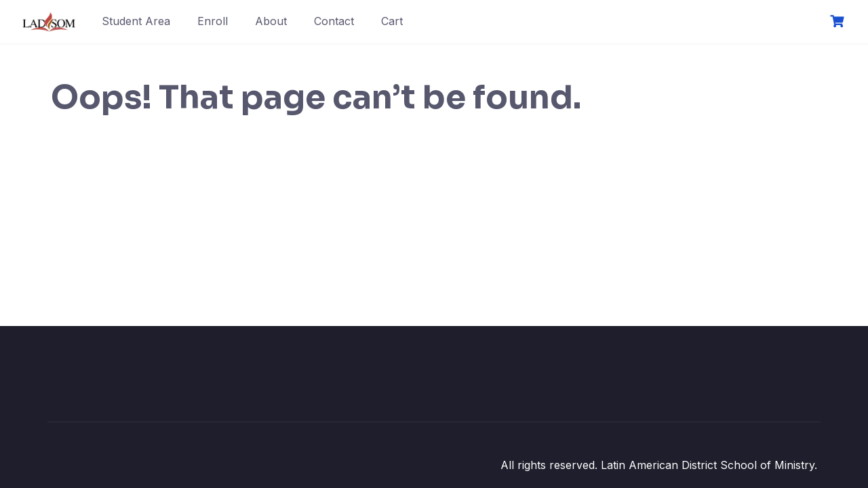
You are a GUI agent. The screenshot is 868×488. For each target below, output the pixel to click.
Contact (334, 21)
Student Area (136, 21)
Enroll (213, 21)
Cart (392, 21)
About (271, 21)
